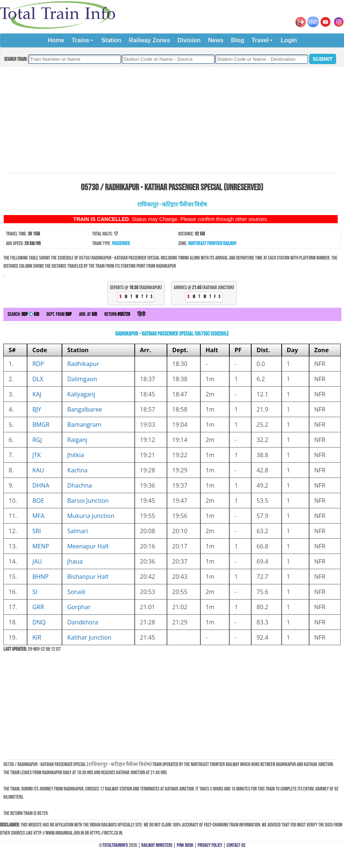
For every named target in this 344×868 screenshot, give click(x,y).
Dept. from (59, 314)
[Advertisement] (172, 120)
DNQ (39, 622)
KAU (38, 470)
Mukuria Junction (91, 516)
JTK (37, 455)
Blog (237, 40)
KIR (37, 637)
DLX (38, 379)
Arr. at (88, 314)
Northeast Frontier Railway (212, 243)
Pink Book (185, 845)
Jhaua (75, 561)
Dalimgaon (82, 379)
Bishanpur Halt (88, 577)
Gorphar (79, 607)
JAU (37, 561)
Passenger (121, 243)
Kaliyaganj (81, 394)
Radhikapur (83, 364)
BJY (37, 409)
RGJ (37, 440)
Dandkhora (83, 622)
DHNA (41, 485)
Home (56, 40)
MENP (41, 546)
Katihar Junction (89, 637)
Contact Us (236, 845)
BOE (38, 501)
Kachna (77, 470)
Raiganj (77, 440)
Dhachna (80, 485)
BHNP (40, 577)
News (216, 40)
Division (189, 40)
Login (289, 40)
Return (117, 314)
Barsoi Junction (88, 501)
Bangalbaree (85, 409)
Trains (80, 40)
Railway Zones (149, 40)
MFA (38, 516)
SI (35, 592)
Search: (23, 314)
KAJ (37, 394)
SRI (37, 531)
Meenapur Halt (88, 546)
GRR (38, 607)
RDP (38, 364)
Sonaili (76, 592)
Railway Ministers (157, 845)
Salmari (78, 531)
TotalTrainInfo (115, 845)
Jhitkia (76, 455)
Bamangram (84, 425)
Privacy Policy (210, 845)
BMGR (41, 425)
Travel (260, 40)
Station (111, 40)
